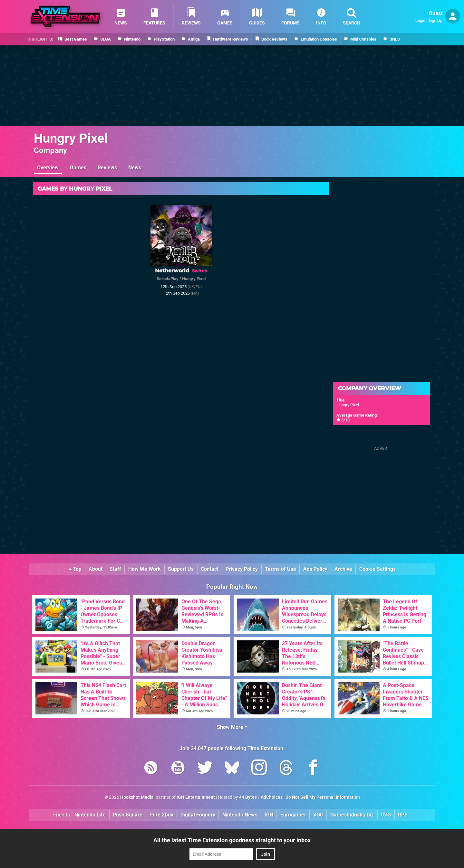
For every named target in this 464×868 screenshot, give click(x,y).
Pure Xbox (161, 815)
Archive (343, 569)
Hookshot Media (137, 797)
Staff (115, 569)
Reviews (107, 168)
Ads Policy (315, 569)
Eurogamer (293, 815)
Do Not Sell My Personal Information (323, 797)
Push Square (128, 815)
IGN (269, 815)
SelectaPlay (168, 279)
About (96, 569)
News (135, 168)
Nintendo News (240, 815)
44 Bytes (248, 797)
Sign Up (435, 20)
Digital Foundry (198, 815)
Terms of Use (280, 569)
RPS (403, 815)
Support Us (181, 569)
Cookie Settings (377, 569)
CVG (386, 815)
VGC (318, 815)
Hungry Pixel (71, 138)
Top (75, 569)
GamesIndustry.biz (352, 815)
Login (420, 20)
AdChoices (271, 797)
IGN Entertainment (196, 797)
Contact (210, 569)
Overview (48, 168)
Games (78, 168)
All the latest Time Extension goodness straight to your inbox (232, 840)
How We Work (145, 569)
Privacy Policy (242, 569)
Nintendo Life (90, 815)
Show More (232, 727)
